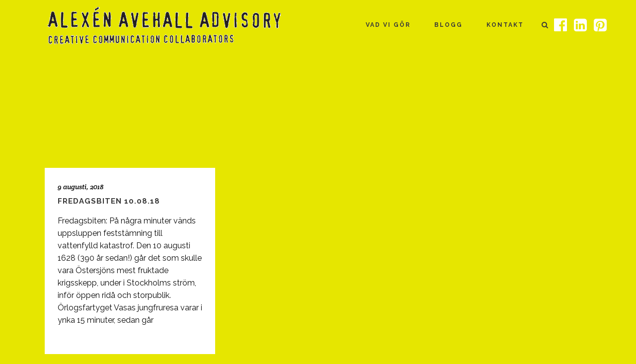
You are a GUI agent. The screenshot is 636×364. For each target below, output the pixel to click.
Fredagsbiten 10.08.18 (109, 201)
